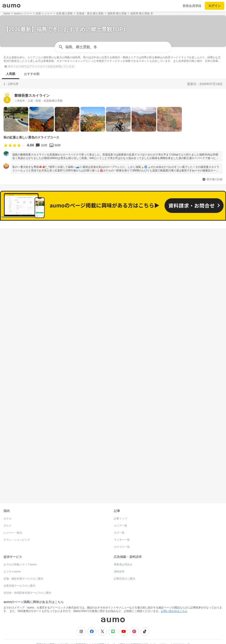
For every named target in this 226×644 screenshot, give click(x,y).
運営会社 (41, 634)
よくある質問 (96, 634)
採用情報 (81, 634)
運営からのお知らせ (61, 634)
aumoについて (181, 634)
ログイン (215, 6)
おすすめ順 (32, 74)
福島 (7, 236)
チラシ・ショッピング (17, 529)
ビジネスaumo (12, 561)
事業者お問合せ (123, 554)
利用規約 (136, 634)
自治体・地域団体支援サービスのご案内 (27, 582)
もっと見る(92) (113, 404)
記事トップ (121, 508)
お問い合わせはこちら (174, 600)
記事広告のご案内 (124, 568)
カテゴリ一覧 (122, 536)
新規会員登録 (192, 6)
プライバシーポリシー (157, 634)
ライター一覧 (122, 529)
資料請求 (119, 561)
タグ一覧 (119, 522)
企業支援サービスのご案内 (19, 575)
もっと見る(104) (113, 335)
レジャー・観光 (13, 522)
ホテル (8, 508)
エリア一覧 (121, 515)
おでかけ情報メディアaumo (20, 554)
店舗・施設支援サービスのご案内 (23, 568)
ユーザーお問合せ (118, 634)
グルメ (8, 515)
